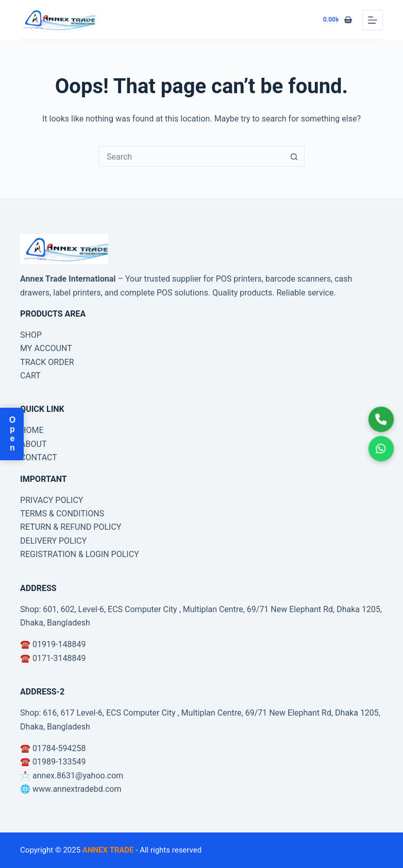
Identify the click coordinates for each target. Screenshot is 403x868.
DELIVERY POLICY (53, 541)
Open (12, 434)
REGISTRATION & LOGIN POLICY (80, 554)
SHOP (31, 335)
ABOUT (33, 444)
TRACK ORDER (47, 362)
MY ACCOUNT (46, 348)
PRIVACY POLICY (52, 500)
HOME (32, 430)
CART (30, 376)
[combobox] (192, 157)
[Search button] (294, 157)
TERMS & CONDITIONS (62, 514)
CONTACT (39, 457)
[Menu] (373, 20)
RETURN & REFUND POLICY (71, 527)
